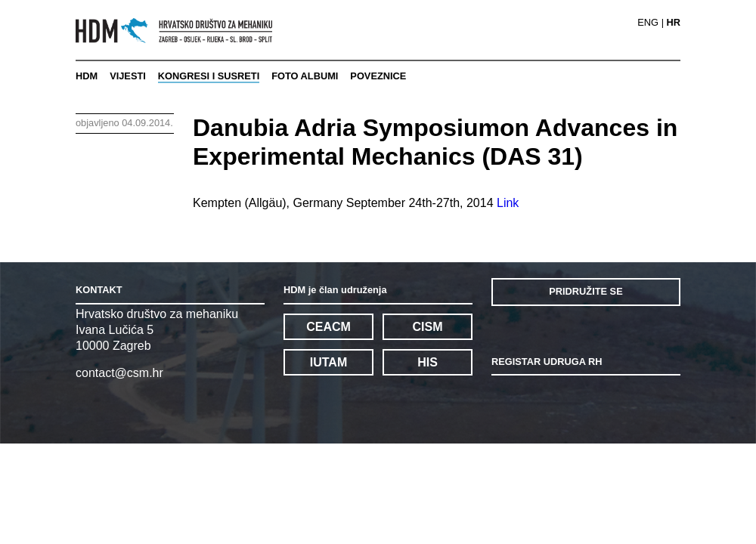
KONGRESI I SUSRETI (209, 76)
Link (508, 203)
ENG (648, 23)
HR (674, 23)
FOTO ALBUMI (305, 76)
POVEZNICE (378, 76)
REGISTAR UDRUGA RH (547, 362)
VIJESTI (128, 76)
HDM (87, 76)
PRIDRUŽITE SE (586, 291)
